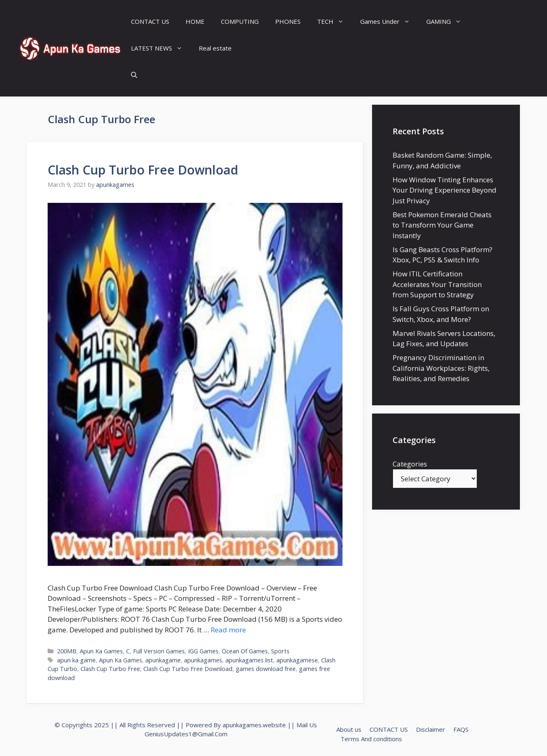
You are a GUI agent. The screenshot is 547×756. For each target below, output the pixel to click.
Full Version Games (159, 651)
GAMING (448, 22)
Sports (280, 651)
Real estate (215, 48)
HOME (195, 21)
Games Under (389, 22)
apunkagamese (297, 660)
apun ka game (76, 660)
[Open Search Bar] (134, 75)
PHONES (288, 21)
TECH (334, 22)
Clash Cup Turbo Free (110, 669)
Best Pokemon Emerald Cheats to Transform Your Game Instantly (442, 225)
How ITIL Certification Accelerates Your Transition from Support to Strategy (437, 284)
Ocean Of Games (245, 651)
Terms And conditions (371, 739)
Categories (410, 464)
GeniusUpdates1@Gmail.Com (186, 734)
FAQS (461, 729)
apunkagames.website (254, 725)
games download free (266, 669)
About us (349, 729)
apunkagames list (249, 660)
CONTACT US (150, 21)
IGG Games (203, 651)
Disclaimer (431, 729)
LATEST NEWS (161, 48)
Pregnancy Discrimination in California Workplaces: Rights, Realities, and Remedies (441, 368)
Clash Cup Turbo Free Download (143, 170)
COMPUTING (240, 21)
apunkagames (203, 660)
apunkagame (163, 660)
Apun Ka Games (101, 651)
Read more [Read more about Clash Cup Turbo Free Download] (228, 630)
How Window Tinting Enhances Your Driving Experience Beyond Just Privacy (445, 190)
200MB (67, 651)
